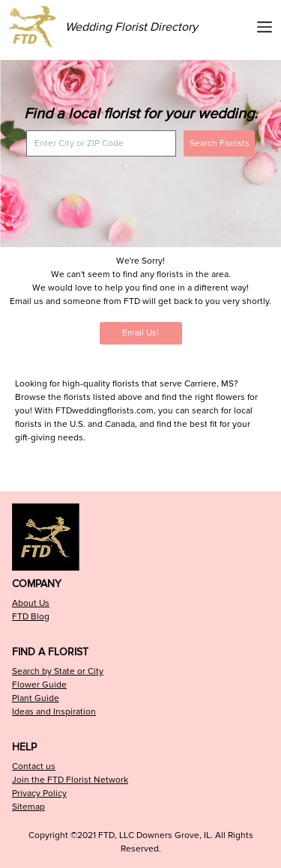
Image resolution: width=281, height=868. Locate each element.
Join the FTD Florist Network (70, 780)
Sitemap (28, 807)
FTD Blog (31, 617)
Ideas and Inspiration (54, 712)
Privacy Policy (39, 793)
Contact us (34, 767)
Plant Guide (36, 698)
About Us (31, 603)
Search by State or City (58, 671)
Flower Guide (39, 685)
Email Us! (140, 333)
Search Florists (220, 143)
